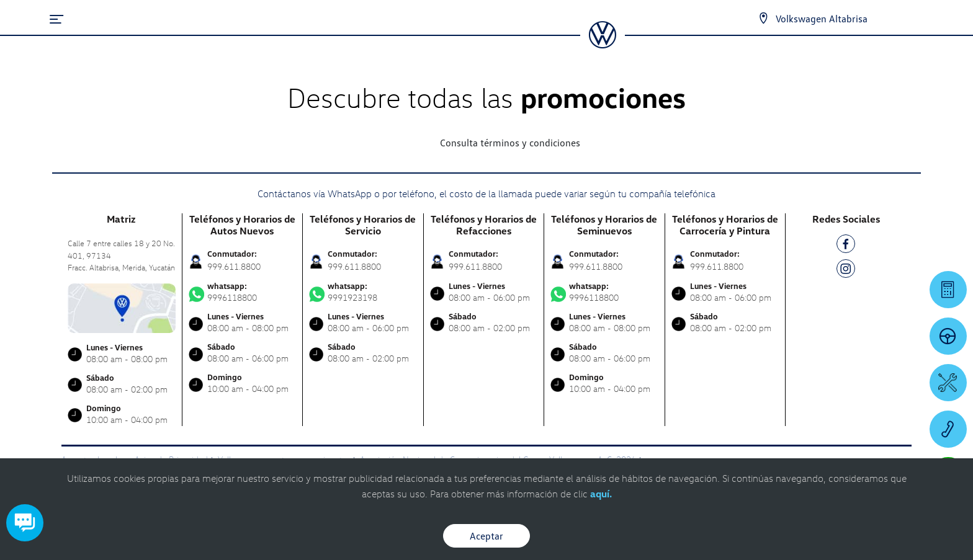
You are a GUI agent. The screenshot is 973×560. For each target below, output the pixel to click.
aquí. (601, 494)
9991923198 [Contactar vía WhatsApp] (363, 292)
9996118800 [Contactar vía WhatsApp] (243, 292)
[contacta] (122, 307)
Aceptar (486, 536)
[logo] (602, 44)
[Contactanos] (763, 19)
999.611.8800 (234, 266)
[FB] (846, 246)
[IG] (846, 271)
